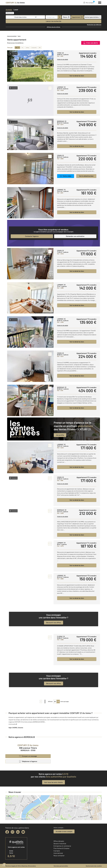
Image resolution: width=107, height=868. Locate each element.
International (58, 853)
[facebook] (7, 832)
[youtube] (23, 832)
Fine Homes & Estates (61, 848)
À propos (57, 851)
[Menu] (100, 2)
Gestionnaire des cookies (94, 866)
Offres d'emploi (59, 841)
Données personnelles (61, 866)
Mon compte (88, 3)
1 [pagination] (41, 701)
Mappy (22, 819)
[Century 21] (15, 3)
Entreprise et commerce (62, 846)
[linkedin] (18, 832)
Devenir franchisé (60, 844)
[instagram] (12, 832)
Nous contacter (59, 856)
